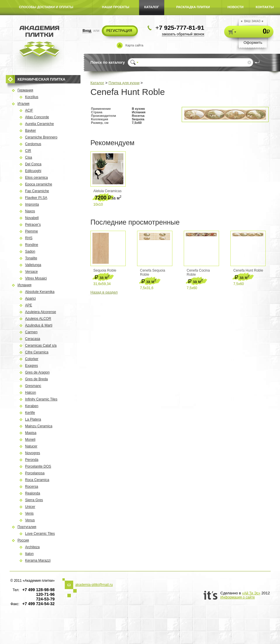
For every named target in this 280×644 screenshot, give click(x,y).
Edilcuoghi (33, 171)
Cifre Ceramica (37, 352)
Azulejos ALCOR (38, 319)
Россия (23, 540)
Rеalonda (33, 493)
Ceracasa (33, 339)
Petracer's (33, 225)
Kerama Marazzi (38, 560)
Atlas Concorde (37, 117)
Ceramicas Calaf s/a (41, 346)
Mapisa (31, 433)
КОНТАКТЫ (265, 7)
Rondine (32, 245)
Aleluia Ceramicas (107, 191)
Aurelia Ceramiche (40, 124)
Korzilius (32, 97)
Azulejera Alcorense (41, 312)
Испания (24, 285)
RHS (29, 238)
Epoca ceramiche (39, 184)
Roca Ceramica (37, 480)
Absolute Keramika (40, 292)
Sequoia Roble (105, 270)
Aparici (30, 298)
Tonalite (31, 258)
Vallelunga (33, 265)
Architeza (32, 547)
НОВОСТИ (236, 7)
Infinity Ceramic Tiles (41, 399)
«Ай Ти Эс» (251, 593)
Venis (29, 513)
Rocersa (32, 487)
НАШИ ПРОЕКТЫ (116, 7)
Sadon (30, 251)
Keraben (32, 406)
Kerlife (30, 413)
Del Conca (33, 164)
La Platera (33, 419)
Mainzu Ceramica (39, 426)
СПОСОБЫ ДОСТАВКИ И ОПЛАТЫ (46, 7)
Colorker (32, 359)
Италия (23, 104)
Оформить (253, 42)
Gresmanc (33, 386)
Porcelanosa (35, 473)
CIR (28, 151)
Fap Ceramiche (37, 191)
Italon (29, 554)
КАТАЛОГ (152, 7)
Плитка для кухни (124, 83)
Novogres (33, 453)
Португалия (27, 527)
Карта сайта (134, 45)
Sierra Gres (34, 500)
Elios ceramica (36, 178)
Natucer (31, 446)
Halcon (30, 393)
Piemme (32, 231)
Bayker (30, 131)
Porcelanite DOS (38, 466)
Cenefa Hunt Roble (248, 270)
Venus (30, 520)
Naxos (30, 211)
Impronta (32, 204)
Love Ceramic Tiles (40, 534)
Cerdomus (33, 144)
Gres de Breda (36, 379)
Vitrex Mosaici (36, 278)
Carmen (31, 332)
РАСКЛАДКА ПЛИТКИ (193, 7)
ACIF (29, 110)
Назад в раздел (104, 292)
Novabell (32, 218)
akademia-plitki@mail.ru (94, 585)
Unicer (30, 507)
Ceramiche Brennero (41, 137)
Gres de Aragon (37, 372)
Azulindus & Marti (39, 325)
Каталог (97, 83)
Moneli (30, 440)
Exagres (32, 366)
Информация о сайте (238, 597)
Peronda (32, 460)
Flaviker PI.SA (36, 198)
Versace (31, 272)
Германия (25, 90)
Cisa (29, 157)
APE (29, 305)
